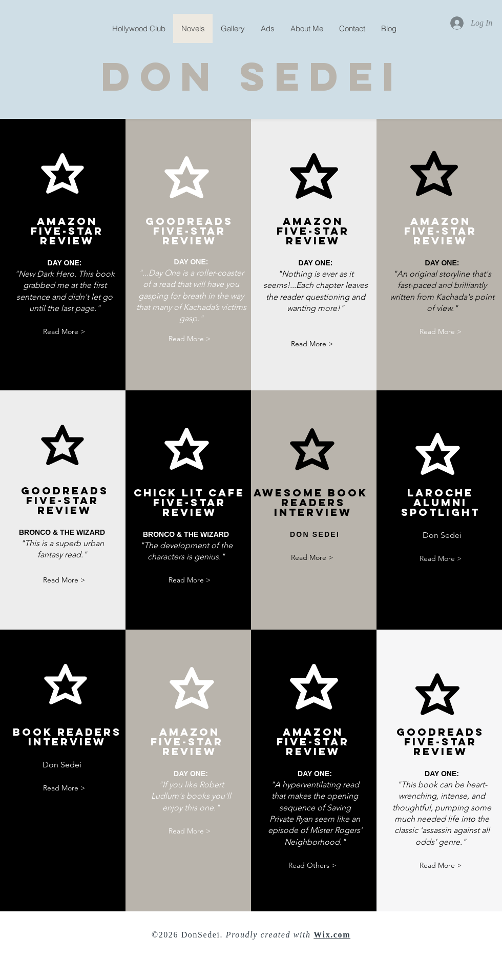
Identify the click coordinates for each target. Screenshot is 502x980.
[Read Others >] (312, 866)
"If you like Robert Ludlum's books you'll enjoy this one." (191, 796)
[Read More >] (64, 332)
